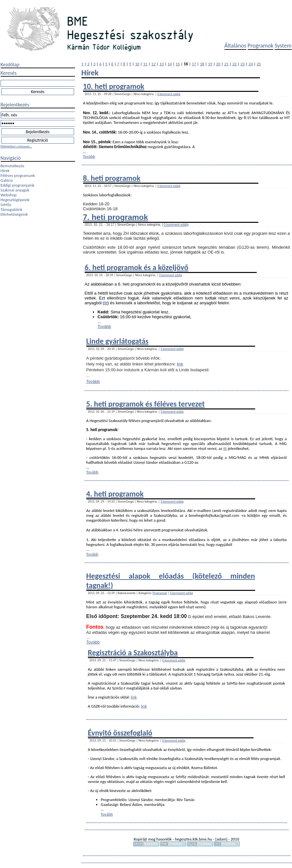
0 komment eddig (169, 94)
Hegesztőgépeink (15, 200)
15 (178, 64)
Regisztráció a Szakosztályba (133, 652)
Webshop (9, 195)
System (283, 46)
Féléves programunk (18, 175)
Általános (235, 46)
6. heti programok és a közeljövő (137, 267)
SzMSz (6, 205)
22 (234, 64)
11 (145, 64)
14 (170, 64)
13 (162, 64)
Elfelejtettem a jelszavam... (16, 146)
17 (194, 64)
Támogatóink (12, 209)
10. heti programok (114, 86)
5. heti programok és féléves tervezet (146, 404)
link (180, 364)
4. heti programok (115, 494)
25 (259, 64)
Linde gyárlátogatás (118, 341)
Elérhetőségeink (14, 214)
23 (243, 64)
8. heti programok (112, 178)
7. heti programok (116, 217)
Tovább (89, 156)
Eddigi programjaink (18, 185)
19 (210, 64)
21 (226, 64)
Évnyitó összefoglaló (120, 733)
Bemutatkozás (13, 166)
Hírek (5, 171)
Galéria (7, 180)
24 (251, 64)
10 (137, 64)
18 (202, 64)
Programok (261, 46)
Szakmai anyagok (15, 190)
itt (106, 303)
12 (153, 64)
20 (218, 64)
